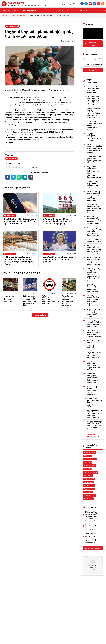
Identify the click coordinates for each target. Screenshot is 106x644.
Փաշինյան (89, 479)
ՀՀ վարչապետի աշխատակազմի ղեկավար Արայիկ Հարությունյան (92, 515)
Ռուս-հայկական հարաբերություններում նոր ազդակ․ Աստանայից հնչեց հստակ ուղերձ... (96, 231)
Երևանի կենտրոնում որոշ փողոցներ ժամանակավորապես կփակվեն (95, 159)
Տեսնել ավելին (40, 315)
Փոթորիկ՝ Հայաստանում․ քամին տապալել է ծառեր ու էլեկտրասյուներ (94, 220)
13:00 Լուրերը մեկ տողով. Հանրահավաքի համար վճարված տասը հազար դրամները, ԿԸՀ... (93, 113)
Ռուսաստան (89, 466)
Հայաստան (89, 452)
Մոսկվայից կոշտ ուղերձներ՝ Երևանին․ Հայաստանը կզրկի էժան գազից (94, 137)
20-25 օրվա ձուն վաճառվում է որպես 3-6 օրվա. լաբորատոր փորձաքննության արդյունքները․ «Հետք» (20, 260)
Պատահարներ (30, 10)
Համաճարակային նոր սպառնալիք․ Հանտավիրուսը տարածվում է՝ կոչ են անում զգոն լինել (30, 300)
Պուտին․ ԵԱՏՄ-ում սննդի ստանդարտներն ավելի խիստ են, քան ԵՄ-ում (94, 344)
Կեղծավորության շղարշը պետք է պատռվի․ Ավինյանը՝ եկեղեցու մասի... (93, 537)
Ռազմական (71, 10)
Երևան (88, 469)
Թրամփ (88, 492)
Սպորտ (60, 10)
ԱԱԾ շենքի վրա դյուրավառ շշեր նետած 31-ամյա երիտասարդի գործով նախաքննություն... (94, 300)
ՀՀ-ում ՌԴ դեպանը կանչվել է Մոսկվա (94, 240)
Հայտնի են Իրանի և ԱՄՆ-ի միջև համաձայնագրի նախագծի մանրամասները (94, 414)
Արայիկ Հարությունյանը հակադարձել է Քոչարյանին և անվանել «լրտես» (94, 288)
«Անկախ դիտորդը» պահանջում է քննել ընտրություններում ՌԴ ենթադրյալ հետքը (94, 425)
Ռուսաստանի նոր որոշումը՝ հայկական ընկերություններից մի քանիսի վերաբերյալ (95, 208)
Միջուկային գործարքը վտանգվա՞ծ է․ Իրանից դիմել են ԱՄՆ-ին (93, 365)
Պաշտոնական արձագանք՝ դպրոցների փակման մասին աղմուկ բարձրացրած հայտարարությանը (69, 301)
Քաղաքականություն (12, 10)
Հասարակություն (46, 10)
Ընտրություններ (90, 472)
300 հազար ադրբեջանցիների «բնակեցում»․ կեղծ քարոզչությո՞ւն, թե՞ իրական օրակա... (94, 249)
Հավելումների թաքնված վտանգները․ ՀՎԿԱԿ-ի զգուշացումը (92, 390)
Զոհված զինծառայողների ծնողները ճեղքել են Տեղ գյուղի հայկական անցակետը (58, 221)
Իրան (88, 462)
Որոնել (93, 70)
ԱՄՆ (87, 456)
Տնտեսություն (85, 10)
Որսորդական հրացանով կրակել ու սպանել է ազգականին (10, 299)
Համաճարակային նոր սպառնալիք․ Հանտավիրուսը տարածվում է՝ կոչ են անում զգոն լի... (95, 100)
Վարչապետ (89, 495)
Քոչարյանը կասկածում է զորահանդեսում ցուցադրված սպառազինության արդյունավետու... (94, 378)
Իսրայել (88, 476)
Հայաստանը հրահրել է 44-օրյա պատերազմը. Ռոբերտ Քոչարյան (94, 333)
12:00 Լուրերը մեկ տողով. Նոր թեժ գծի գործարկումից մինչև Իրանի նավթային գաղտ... (95, 148)
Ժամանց (97, 10)
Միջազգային (90, 459)
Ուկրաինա (89, 485)
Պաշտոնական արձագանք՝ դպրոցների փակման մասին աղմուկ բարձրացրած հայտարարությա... (94, 172)
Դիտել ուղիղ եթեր (92, 44)
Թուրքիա (88, 499)
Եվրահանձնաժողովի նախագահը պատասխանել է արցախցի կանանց (59, 259)
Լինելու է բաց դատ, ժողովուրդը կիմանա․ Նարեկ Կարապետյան (94, 184)
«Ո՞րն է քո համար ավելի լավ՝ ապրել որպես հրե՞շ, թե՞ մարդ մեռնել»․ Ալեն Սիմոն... (94, 313)
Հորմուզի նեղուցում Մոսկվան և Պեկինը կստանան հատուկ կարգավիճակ (94, 323)
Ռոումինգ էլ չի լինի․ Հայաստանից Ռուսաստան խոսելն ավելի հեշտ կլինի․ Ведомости (20, 221)
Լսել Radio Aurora (93, 548)
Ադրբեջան (89, 489)
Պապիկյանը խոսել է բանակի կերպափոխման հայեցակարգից (95, 355)
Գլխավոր (5, 16)
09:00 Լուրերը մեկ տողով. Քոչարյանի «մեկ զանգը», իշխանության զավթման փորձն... (94, 261)
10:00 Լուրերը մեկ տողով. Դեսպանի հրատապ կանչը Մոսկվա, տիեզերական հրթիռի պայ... (94, 196)
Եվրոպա (88, 482)
